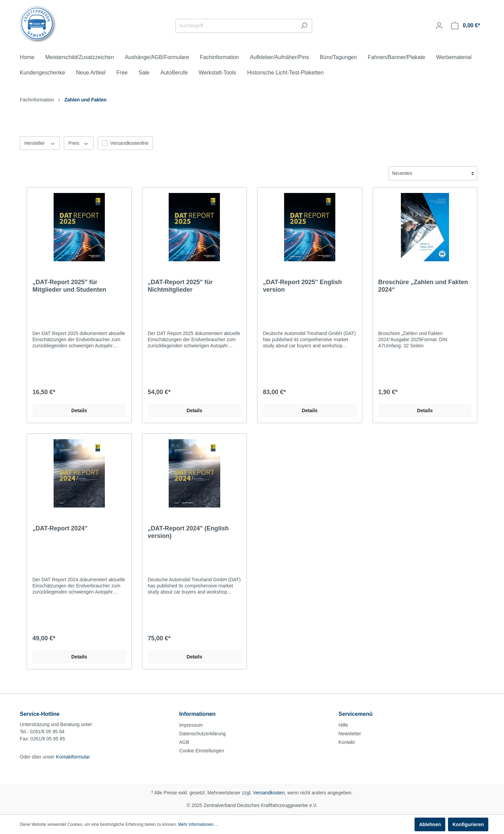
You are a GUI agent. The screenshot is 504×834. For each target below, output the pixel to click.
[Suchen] (304, 26)
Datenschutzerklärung (202, 734)
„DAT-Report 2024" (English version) (188, 532)
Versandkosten (269, 793)
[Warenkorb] (466, 26)
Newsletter (350, 734)
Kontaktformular (73, 757)
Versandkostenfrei (129, 143)
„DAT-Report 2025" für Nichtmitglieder (180, 286)
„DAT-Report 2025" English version (302, 286)
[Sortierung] (433, 173)
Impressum (191, 725)
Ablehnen (430, 824)
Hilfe (343, 725)
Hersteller (40, 143)
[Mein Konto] (439, 26)
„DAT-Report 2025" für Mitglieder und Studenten (69, 286)
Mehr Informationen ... (198, 824)
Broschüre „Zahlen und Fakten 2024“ (423, 286)
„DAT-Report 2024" (60, 528)
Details (79, 411)
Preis (79, 143)
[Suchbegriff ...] (236, 26)
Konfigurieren (468, 824)
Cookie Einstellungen (202, 751)
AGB (184, 742)
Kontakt (346, 742)
